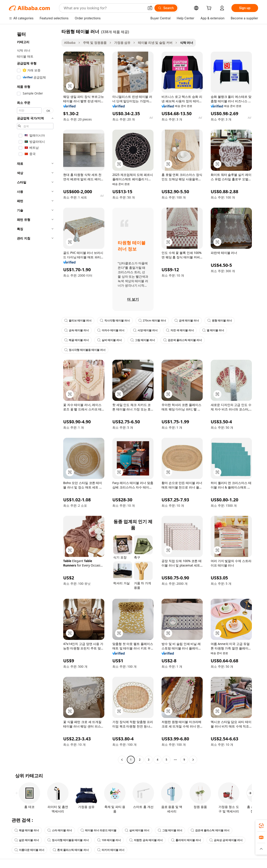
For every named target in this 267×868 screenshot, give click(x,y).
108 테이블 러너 (109, 840)
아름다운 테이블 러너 (29, 850)
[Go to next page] (193, 760)
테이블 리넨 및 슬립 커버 (155, 43)
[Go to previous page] (122, 760)
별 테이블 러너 (213, 330)
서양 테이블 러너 (145, 330)
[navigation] (34, 396)
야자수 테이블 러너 (111, 330)
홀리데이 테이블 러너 (186, 840)
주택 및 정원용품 (95, 43)
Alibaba (70, 43)
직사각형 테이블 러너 (115, 320)
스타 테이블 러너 (60, 830)
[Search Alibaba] (104, 8)
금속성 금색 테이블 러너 (226, 840)
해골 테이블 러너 (77, 340)
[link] (261, 826)
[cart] (210, 9)
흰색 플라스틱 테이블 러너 (71, 850)
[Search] (166, 8)
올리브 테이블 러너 (78, 320)
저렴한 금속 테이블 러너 (146, 840)
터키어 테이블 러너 (111, 850)
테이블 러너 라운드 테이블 (98, 830)
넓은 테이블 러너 (27, 840)
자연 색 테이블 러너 (180, 330)
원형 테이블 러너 (220, 320)
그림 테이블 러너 (143, 340)
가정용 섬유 (122, 43)
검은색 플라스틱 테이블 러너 (183, 340)
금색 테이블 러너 (187, 320)
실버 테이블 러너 (109, 340)
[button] (150, 8)
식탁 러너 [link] (187, 43)
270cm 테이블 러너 (152, 320)
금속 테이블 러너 (77, 330)
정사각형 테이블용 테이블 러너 (85, 350)
